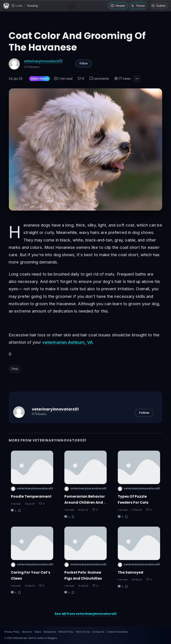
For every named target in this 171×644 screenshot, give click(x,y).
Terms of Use (83, 632)
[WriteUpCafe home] (6, 6)
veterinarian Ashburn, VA (67, 342)
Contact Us (98, 632)
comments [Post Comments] (99, 79)
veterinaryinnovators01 (43, 61)
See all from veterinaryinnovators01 (85, 614)
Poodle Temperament (31, 496)
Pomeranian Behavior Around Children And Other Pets (85, 503)
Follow (84, 63)
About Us (27, 632)
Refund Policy (66, 632)
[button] (137, 79)
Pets (15, 369)
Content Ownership (117, 632)
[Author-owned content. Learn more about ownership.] (39, 79)
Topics (38, 632)
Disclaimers (50, 632)
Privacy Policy (12, 632)
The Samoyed (130, 572)
